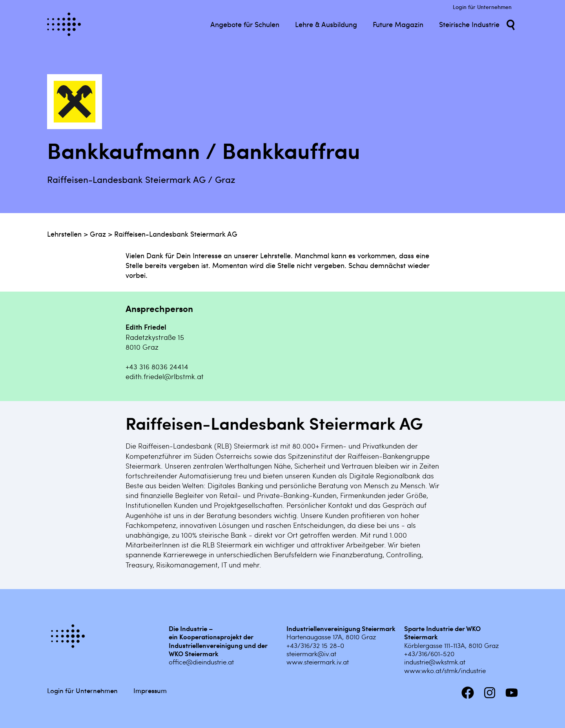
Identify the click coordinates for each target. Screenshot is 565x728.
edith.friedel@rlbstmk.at (165, 376)
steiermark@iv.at (311, 653)
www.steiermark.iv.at (318, 662)
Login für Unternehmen (482, 7)
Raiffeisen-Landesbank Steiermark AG (176, 234)
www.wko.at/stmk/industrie (445, 670)
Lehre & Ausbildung (326, 24)
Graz (98, 234)
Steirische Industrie (469, 24)
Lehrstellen (64, 234)
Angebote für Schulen (245, 24)
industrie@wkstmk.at (435, 662)
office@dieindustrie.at (201, 662)
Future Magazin (398, 24)
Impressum (150, 690)
